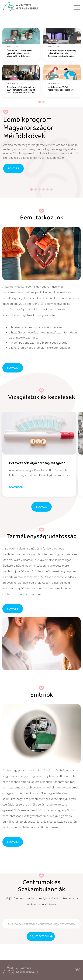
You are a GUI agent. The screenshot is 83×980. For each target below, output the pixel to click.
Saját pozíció (41, 936)
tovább (13, 168)
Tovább (13, 368)
